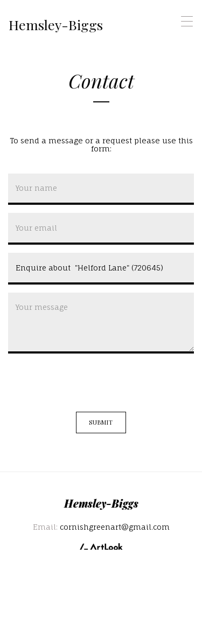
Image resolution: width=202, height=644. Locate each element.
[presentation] (90, 383)
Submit (101, 422)
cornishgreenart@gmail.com (115, 527)
